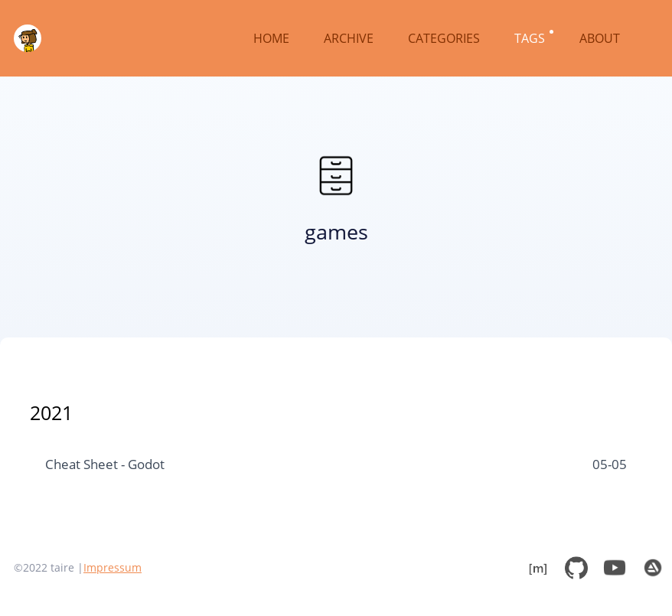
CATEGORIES (445, 38)
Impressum (113, 567)
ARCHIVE (350, 38)
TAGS (531, 38)
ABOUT (601, 38)
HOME (273, 38)
